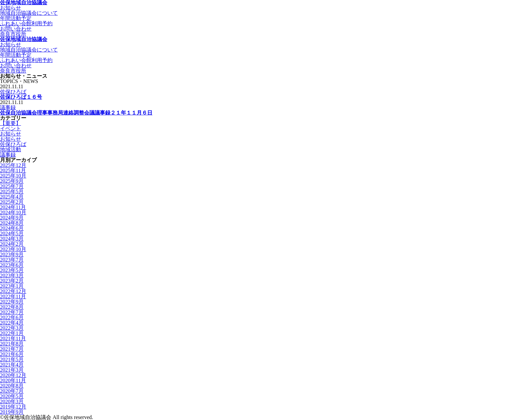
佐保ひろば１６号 (21, 97)
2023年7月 (12, 260)
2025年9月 (12, 181)
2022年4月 (12, 323)
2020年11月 (13, 380)
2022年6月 (12, 317)
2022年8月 (12, 307)
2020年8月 (12, 386)
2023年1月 (12, 286)
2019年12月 (13, 407)
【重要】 (11, 123)
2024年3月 (12, 239)
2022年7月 (12, 312)
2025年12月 (13, 165)
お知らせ (11, 134)
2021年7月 (12, 349)
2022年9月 (12, 302)
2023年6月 (12, 265)
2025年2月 (12, 202)
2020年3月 (12, 401)
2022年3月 (12, 328)
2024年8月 (12, 223)
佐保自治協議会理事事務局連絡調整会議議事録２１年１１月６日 (76, 113)
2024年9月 (12, 218)
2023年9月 (12, 254)
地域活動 (11, 149)
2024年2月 (12, 244)
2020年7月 (12, 391)
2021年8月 (12, 344)
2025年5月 (12, 191)
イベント (11, 128)
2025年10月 (13, 176)
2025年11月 (13, 170)
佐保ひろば (13, 92)
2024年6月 (12, 228)
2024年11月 (13, 207)
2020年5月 (12, 396)
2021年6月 (12, 354)
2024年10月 (13, 212)
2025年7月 (12, 186)
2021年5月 (12, 359)
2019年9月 (12, 412)
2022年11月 (13, 296)
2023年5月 (12, 270)
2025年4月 (12, 197)
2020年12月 (13, 375)
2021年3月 (12, 370)
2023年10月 (13, 249)
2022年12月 (13, 291)
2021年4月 (12, 365)
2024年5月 (12, 233)
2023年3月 (12, 275)
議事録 (8, 107)
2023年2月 (12, 281)
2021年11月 (13, 338)
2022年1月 (12, 333)
